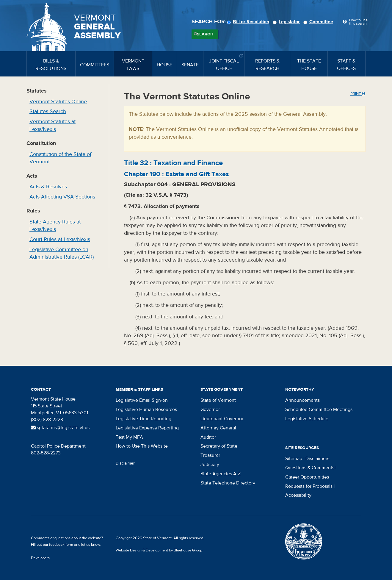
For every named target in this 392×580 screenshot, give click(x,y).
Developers (40, 558)
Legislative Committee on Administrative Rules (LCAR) (62, 253)
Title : (173, 163)
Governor (210, 409)
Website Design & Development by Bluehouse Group (159, 550)
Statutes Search (48, 111)
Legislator (287, 22)
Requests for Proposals (309, 486)
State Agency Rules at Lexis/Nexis (55, 226)
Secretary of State (219, 446)
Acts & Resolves (48, 187)
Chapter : (177, 174)
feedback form (61, 545)
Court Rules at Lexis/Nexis (60, 239)
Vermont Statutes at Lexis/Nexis (52, 125)
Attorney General (218, 428)
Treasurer (210, 455)
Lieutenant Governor (222, 419)
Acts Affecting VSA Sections (62, 197)
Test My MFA (129, 437)
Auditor (208, 437)
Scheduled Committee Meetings (319, 409)
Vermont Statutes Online (58, 102)
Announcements (302, 400)
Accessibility (298, 495)
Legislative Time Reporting (144, 419)
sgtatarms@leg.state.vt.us (60, 428)
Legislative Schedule (307, 419)
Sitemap (294, 459)
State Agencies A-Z (221, 474)
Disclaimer (125, 463)
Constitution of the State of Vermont (60, 158)
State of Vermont (218, 400)
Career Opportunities (307, 477)
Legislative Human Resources (146, 409)
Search (205, 34)
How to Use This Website (142, 446)
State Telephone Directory (228, 483)
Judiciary (210, 465)
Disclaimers (317, 459)
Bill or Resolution (249, 22)
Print (358, 94)
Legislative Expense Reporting (147, 428)
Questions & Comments (310, 468)
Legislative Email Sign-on (142, 400)
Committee (319, 22)
